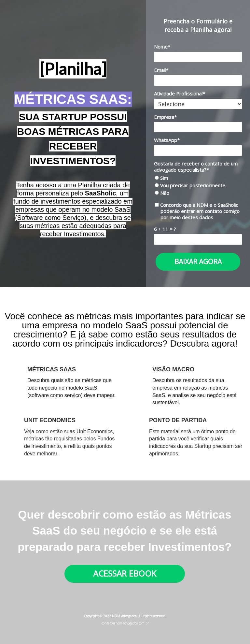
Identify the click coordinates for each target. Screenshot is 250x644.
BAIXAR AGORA (198, 262)
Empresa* (165, 117)
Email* (161, 70)
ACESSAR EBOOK (125, 573)
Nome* (162, 47)
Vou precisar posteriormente (190, 186)
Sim (161, 178)
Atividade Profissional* (180, 94)
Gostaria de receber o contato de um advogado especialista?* (196, 167)
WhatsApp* (167, 140)
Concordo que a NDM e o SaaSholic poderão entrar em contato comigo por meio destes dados (197, 211)
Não (162, 193)
